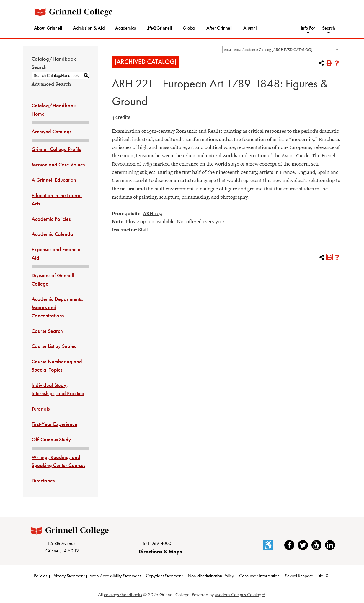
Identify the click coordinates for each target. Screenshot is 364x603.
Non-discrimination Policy (211, 576)
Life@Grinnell (159, 28)
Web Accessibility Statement (115, 576)
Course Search (47, 331)
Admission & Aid (89, 28)
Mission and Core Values (58, 164)
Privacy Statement (68, 576)
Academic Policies (51, 219)
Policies (41, 576)
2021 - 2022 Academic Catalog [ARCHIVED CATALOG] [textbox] (268, 50)
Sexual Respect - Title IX (306, 576)
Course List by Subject (55, 346)
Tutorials (41, 409)
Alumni (250, 28)
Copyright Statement (164, 576)
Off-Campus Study (51, 439)
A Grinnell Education (54, 180)
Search (329, 28)
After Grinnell (219, 28)
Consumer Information (259, 576)
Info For (308, 28)
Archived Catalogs (52, 131)
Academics (125, 28)
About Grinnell (48, 28)
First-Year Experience (54, 424)
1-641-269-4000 (155, 543)
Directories (43, 480)
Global (189, 28)
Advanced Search (51, 84)
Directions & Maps (160, 551)
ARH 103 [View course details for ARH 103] (152, 213)
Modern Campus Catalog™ (240, 595)
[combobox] (281, 49)
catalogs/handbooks (123, 595)
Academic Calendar (53, 234)
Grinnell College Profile (57, 149)
